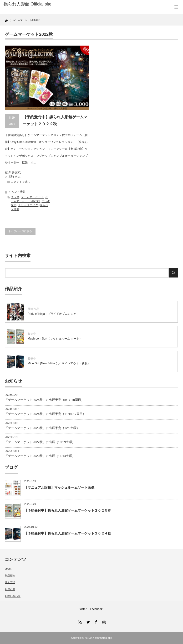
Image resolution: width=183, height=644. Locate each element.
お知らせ (10, 589)
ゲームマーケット (32, 197)
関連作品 (33, 309)
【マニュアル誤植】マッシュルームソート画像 (59, 487)
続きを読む (13, 172)
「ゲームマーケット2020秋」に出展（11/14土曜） (40, 456)
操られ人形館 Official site (99, 638)
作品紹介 (10, 576)
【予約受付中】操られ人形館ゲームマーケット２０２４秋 (68, 533)
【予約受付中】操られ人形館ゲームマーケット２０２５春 (68, 510)
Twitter (82, 609)
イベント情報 (17, 192)
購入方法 (10, 582)
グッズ (15, 197)
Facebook (96, 609)
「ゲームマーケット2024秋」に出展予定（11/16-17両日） (45, 414)
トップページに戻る (20, 231)
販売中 (32, 334)
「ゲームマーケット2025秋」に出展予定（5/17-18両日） (44, 400)
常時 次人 (14, 177)
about (8, 569)
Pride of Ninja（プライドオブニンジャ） (53, 314)
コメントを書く (21, 182)
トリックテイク (28, 205)
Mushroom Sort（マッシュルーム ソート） (55, 339)
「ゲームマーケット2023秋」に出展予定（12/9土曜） (42, 428)
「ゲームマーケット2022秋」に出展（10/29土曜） (40, 442)
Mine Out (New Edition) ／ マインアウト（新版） (59, 363)
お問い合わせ (13, 596)
